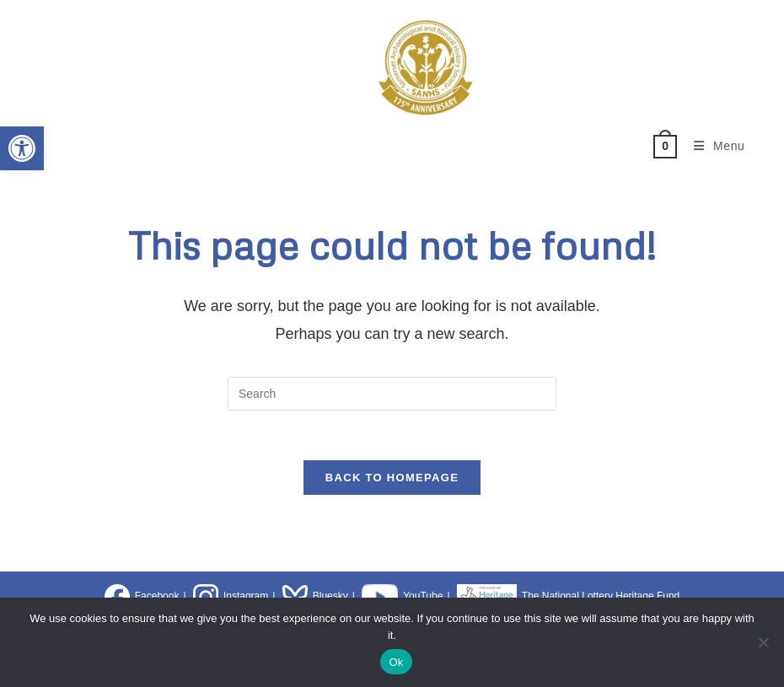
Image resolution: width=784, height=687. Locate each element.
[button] (22, 148)
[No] (763, 642)
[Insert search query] (392, 394)
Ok (396, 662)
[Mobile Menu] (713, 146)
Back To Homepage (392, 479)
